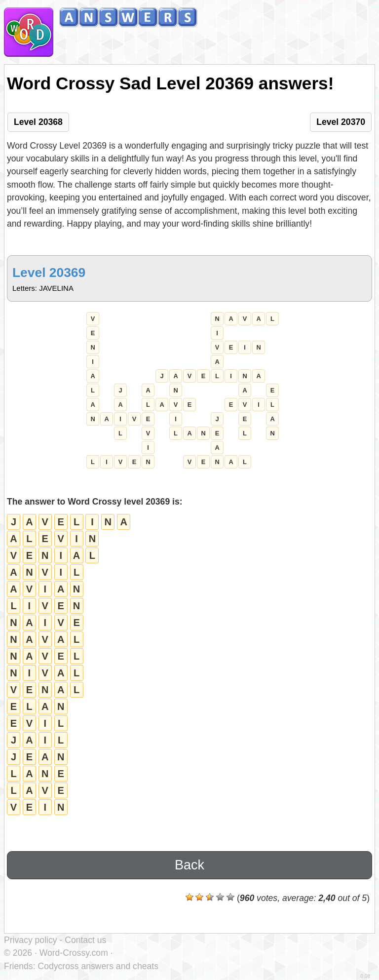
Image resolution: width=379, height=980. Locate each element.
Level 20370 (341, 122)
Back (189, 865)
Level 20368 (38, 122)
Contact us (85, 940)
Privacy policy (31, 940)
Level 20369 (49, 273)
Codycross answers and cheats (98, 966)
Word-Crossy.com (74, 953)
